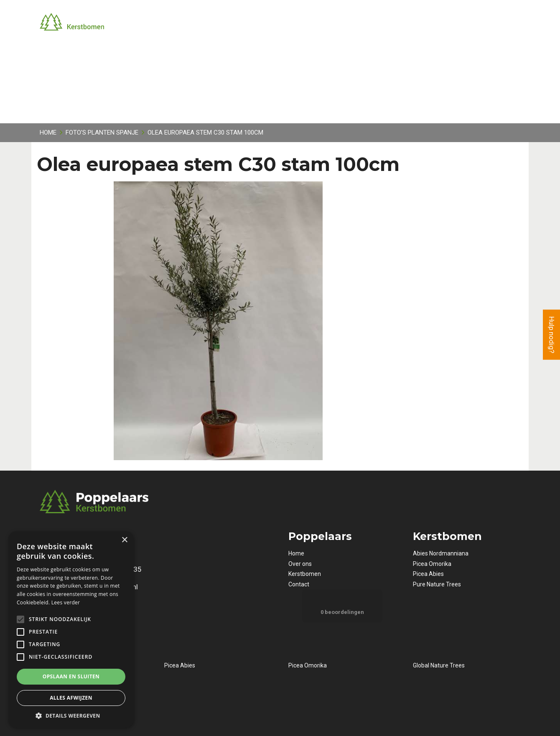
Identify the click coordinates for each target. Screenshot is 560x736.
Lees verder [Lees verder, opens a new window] (66, 602)
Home (296, 553)
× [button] (124, 540)
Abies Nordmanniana (441, 553)
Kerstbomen (305, 574)
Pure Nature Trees (437, 584)
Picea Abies (428, 574)
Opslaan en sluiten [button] (71, 676)
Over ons (300, 564)
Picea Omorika (432, 564)
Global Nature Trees (439, 665)
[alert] (71, 629)
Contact (299, 584)
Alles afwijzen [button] (71, 698)
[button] (71, 715)
